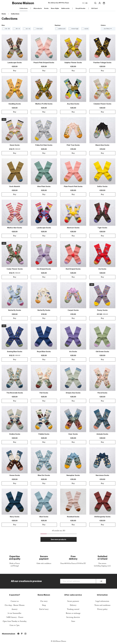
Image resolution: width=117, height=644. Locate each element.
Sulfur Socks (102, 186)
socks (86, 29)
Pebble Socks (44, 434)
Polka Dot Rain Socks (44, 145)
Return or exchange (73, 614)
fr (83, 3)
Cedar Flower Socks (15, 269)
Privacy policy (102, 610)
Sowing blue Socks (15, 352)
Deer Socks (73, 434)
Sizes (73, 622)
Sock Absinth (15, 186)
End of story (44, 610)
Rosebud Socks (73, 517)
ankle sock (62, 29)
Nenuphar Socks (73, 475)
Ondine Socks (15, 434)
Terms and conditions (102, 606)
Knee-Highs (55, 8)
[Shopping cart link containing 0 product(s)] (104, 3)
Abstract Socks (73, 228)
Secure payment (73, 601)
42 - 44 (28, 29)
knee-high (75, 29)
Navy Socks (15, 517)
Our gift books (80, 8)
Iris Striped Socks (44, 269)
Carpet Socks (73, 310)
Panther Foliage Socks (102, 63)
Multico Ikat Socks (15, 228)
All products (38, 8)
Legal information (102, 601)
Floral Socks (102, 393)
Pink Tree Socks (73, 145)
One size (39, 29)
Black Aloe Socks (102, 145)
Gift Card (94, 8)
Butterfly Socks (15, 310)
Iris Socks (102, 269)
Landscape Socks (15, 63)
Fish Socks (44, 393)
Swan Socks (15, 145)
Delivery (73, 606)
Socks (46, 8)
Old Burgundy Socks (102, 517)
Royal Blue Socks (44, 352)
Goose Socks (15, 475)
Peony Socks (102, 310)
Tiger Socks (102, 228)
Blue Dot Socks (44, 475)
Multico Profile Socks (44, 104)
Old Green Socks (102, 352)
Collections (24, 8)
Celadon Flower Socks (102, 104)
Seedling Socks (15, 104)
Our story (44, 601)
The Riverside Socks (15, 393)
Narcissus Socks (102, 475)
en (86, 3)
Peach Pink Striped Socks (44, 63)
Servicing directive (73, 618)
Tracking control (73, 610)
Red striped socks (73, 269)
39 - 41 (18, 29)
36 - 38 (7, 29)
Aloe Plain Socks (44, 186)
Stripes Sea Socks (73, 393)
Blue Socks (44, 517)
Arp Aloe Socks (73, 104)
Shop (44, 606)
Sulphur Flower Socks (73, 63)
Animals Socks (102, 434)
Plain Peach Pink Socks (73, 186)
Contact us (15, 601)
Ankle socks (65, 8)
